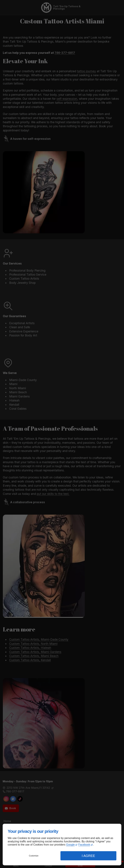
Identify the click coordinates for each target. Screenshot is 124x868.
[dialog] (62, 845)
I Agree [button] (88, 856)
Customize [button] (34, 856)
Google (71, 845)
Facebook (84, 845)
